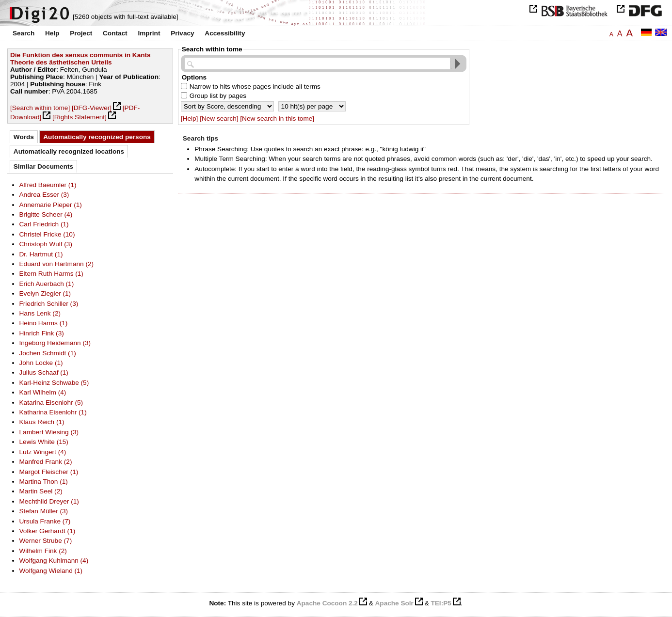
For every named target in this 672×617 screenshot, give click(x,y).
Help (52, 33)
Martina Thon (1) (44, 482)
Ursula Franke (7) (45, 521)
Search (24, 33)
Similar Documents (43, 166)
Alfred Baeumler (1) (48, 185)
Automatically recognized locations (69, 151)
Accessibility (225, 33)
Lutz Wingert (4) (43, 452)
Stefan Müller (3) (44, 511)
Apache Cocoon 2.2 (327, 603)
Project (81, 33)
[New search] (219, 119)
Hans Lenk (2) (40, 313)
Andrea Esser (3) (44, 195)
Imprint (149, 33)
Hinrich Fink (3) (42, 333)
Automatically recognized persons (97, 137)
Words (24, 137)
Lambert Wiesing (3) (49, 432)
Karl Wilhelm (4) (43, 392)
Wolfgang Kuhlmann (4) (54, 561)
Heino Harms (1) (44, 323)
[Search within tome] (40, 108)
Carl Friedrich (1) (44, 224)
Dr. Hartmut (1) (41, 254)
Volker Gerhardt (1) (48, 531)
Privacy (182, 33)
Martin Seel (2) (41, 491)
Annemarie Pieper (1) (51, 205)
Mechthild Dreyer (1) (49, 501)
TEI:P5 (441, 603)
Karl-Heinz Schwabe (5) (54, 383)
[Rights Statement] (80, 117)
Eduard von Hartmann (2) (57, 264)
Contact (115, 33)
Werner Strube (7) (46, 541)
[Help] (190, 119)
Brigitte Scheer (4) (46, 214)
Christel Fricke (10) (47, 234)
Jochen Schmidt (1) (48, 353)
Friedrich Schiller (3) (49, 304)
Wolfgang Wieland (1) (51, 571)
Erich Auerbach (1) (47, 284)
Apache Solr (394, 603)
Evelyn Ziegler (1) (45, 293)
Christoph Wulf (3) (46, 244)
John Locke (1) (41, 363)
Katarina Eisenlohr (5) (51, 403)
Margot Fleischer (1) (49, 472)
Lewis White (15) (44, 442)
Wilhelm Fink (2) (43, 551)
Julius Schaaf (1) (44, 372)
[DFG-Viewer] (92, 108)
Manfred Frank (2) (46, 462)
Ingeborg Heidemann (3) (55, 343)
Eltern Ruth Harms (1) (51, 274)
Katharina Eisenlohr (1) (53, 412)
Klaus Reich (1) (42, 422)
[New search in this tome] (277, 119)
